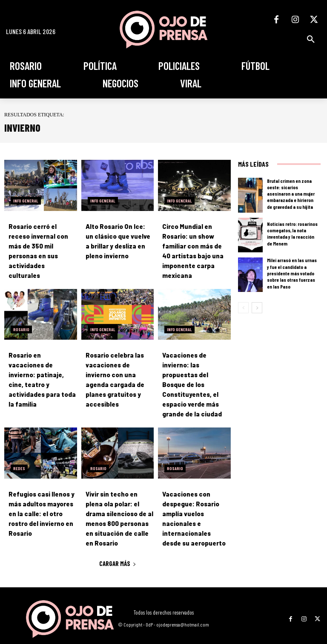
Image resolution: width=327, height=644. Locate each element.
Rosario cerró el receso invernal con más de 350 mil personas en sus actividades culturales (42, 245)
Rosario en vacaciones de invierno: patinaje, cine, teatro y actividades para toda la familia (41, 371)
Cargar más (118, 546)
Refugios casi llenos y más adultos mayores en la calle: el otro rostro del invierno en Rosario (40, 498)
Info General (26, 201)
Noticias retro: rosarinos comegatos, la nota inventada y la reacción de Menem (292, 234)
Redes (19, 453)
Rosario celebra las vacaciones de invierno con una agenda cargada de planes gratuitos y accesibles (119, 371)
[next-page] (257, 308)
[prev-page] (243, 308)
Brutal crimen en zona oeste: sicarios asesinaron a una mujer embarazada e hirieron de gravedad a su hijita (293, 193)
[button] (311, 39)
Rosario (21, 327)
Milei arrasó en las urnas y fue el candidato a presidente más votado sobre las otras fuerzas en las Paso (292, 273)
